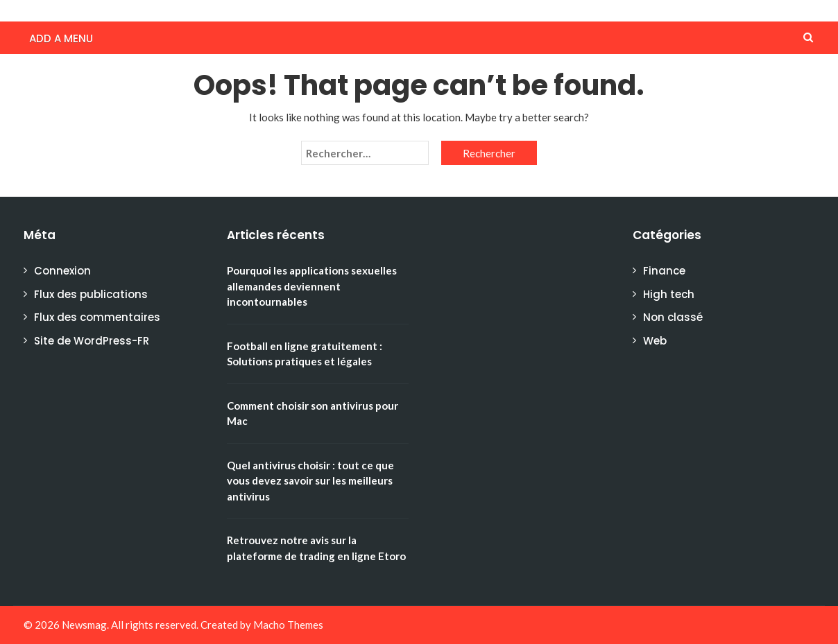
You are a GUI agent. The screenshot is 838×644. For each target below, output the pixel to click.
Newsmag (84, 625)
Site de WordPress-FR (92, 341)
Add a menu (61, 38)
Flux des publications (91, 294)
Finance (664, 271)
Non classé (673, 317)
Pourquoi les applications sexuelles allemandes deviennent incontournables (312, 286)
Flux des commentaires (97, 317)
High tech (669, 294)
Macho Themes (288, 625)
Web (655, 341)
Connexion (62, 271)
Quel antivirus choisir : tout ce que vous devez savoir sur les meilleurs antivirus (310, 481)
